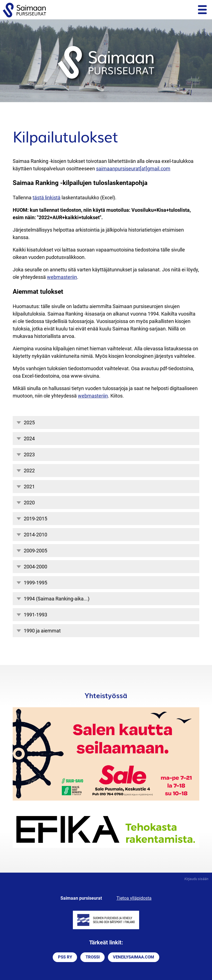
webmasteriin (62, 277)
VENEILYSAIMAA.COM (133, 957)
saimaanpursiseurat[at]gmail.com (133, 169)
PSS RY (65, 957)
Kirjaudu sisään (196, 879)
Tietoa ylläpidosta (134, 898)
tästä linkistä (47, 198)
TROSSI (93, 957)
